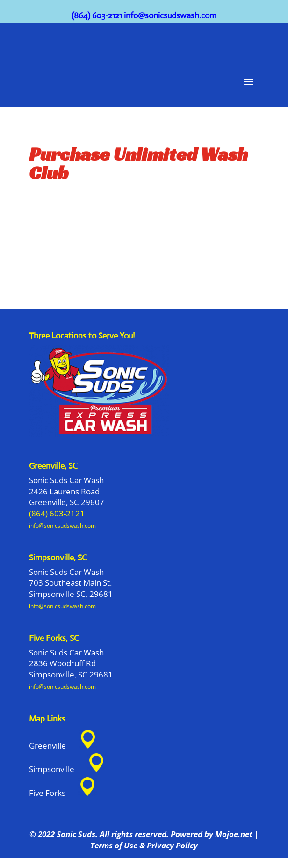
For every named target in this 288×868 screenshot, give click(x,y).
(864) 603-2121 (97, 15)
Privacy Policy (172, 845)
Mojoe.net (234, 834)
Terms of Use (114, 845)
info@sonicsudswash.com (170, 15)
